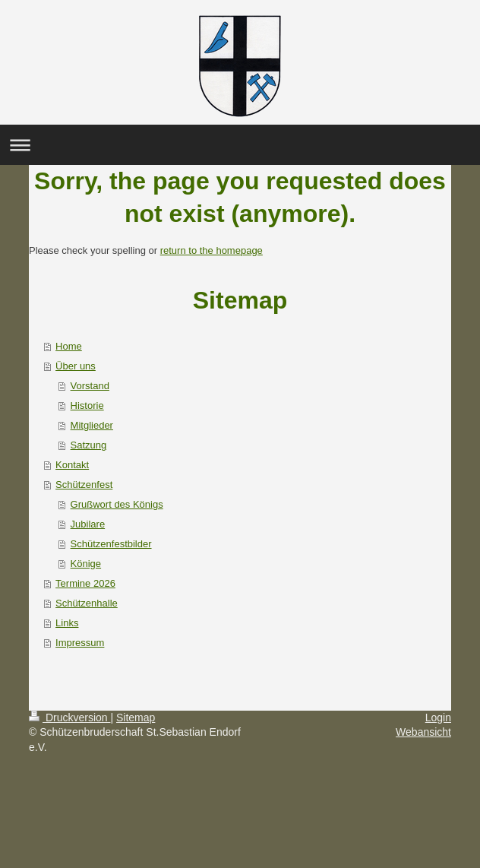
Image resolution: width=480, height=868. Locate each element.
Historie (87, 405)
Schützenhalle (87, 603)
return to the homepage (212, 250)
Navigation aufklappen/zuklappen (240, 145)
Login (438, 718)
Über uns (76, 366)
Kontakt (72, 465)
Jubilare (88, 524)
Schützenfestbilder (111, 544)
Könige (86, 564)
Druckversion (69, 718)
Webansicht (423, 732)
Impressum (80, 643)
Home (69, 346)
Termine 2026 (85, 583)
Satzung (89, 445)
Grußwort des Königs (117, 504)
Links (67, 623)
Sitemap (136, 718)
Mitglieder (92, 425)
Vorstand (90, 386)
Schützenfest (84, 485)
